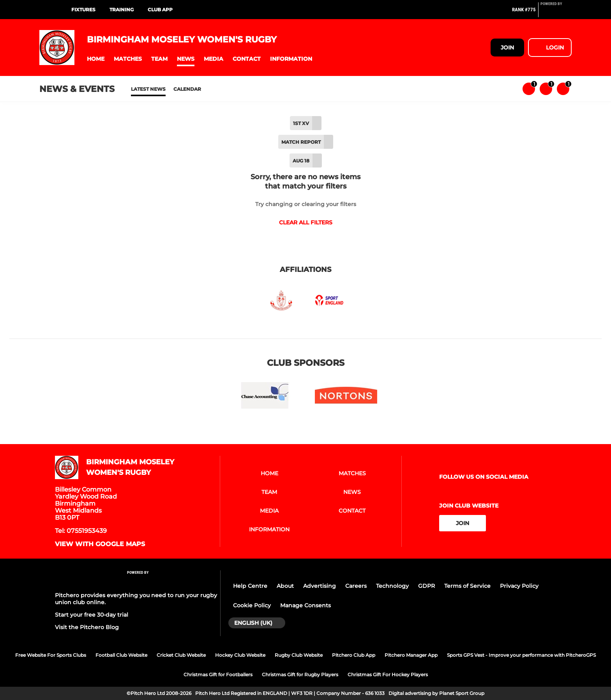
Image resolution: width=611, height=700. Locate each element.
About (285, 586)
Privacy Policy (519, 586)
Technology (392, 586)
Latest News (148, 89)
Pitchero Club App (354, 655)
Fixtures (83, 10)
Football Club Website (121, 655)
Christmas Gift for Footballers (218, 674)
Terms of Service (467, 586)
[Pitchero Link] (556, 13)
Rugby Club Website (299, 655)
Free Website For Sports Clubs (51, 655)
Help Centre (250, 586)
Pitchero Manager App (411, 655)
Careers (356, 586)
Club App (160, 10)
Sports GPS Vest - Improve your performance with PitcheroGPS (521, 655)
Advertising (320, 586)
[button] (96, 59)
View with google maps (100, 544)
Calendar (187, 89)
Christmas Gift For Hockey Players (388, 674)
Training (122, 10)
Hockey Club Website (240, 655)
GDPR (426, 586)
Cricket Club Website (181, 655)
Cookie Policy (252, 605)
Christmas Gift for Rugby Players (300, 674)
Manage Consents (305, 605)
